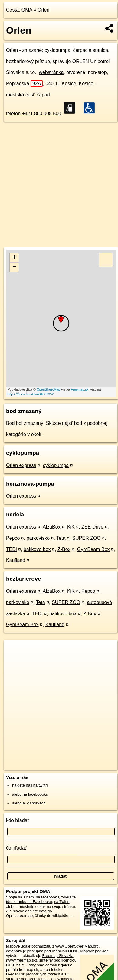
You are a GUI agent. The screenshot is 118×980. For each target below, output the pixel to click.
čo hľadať (16, 848)
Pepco (13, 538)
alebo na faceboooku (30, 794)
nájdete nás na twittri (30, 785)
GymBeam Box (93, 549)
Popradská (24, 84)
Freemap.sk (80, 389)
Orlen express (21, 465)
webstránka (51, 72)
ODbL (73, 951)
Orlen (43, 10)
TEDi (11, 549)
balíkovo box (37, 549)
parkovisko (38, 538)
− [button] (14, 267)
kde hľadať (18, 820)
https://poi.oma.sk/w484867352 (31, 394)
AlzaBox (52, 527)
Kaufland (16, 560)
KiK (71, 527)
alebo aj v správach (29, 803)
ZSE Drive (92, 527)
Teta (61, 538)
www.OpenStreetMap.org (77, 946)
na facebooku (47, 897)
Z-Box (64, 549)
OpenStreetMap (48, 389)
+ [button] (14, 258)
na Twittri (62, 902)
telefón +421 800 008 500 (34, 114)
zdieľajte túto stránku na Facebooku (41, 899)
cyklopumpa (56, 465)
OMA (27, 10)
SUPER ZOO (87, 538)
